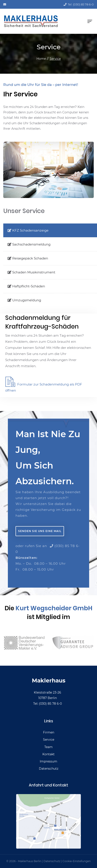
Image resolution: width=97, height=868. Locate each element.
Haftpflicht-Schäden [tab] (26, 286)
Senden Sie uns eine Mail (40, 531)
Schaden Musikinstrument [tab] (31, 272)
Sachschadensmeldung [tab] (29, 244)
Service (55, 59)
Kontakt (48, 754)
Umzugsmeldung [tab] (24, 300)
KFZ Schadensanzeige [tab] (28, 230)
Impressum (48, 761)
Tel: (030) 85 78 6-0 (79, 4)
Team (48, 747)
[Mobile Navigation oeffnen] (90, 21)
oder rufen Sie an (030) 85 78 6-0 (48, 549)
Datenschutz (49, 769)
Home (41, 59)
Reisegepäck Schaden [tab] (28, 258)
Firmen (49, 732)
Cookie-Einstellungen (77, 861)
